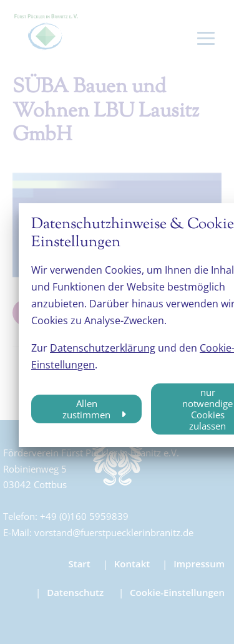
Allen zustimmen (86, 409)
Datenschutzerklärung (103, 348)
